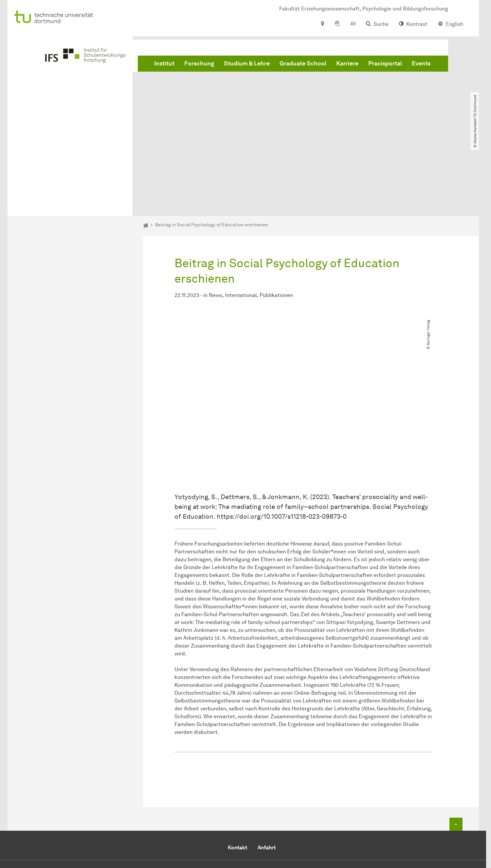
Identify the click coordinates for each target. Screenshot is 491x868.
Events (421, 65)
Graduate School (303, 65)
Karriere (347, 65)
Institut (164, 65)
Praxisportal (385, 65)
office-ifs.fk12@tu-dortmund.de (313, 823)
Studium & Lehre (247, 65)
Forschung (199, 65)
